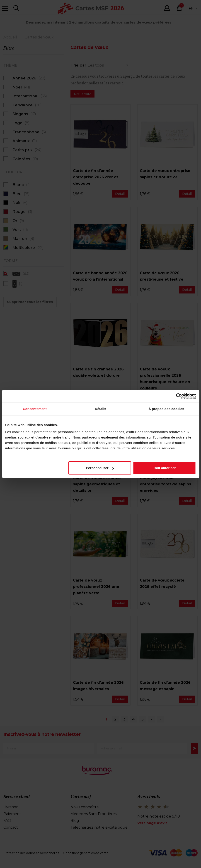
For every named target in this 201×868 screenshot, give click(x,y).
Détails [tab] (101, 409)
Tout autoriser (164, 468)
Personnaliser (100, 468)
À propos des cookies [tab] (166, 409)
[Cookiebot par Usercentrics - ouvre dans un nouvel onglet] (176, 396)
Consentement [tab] (35, 409)
